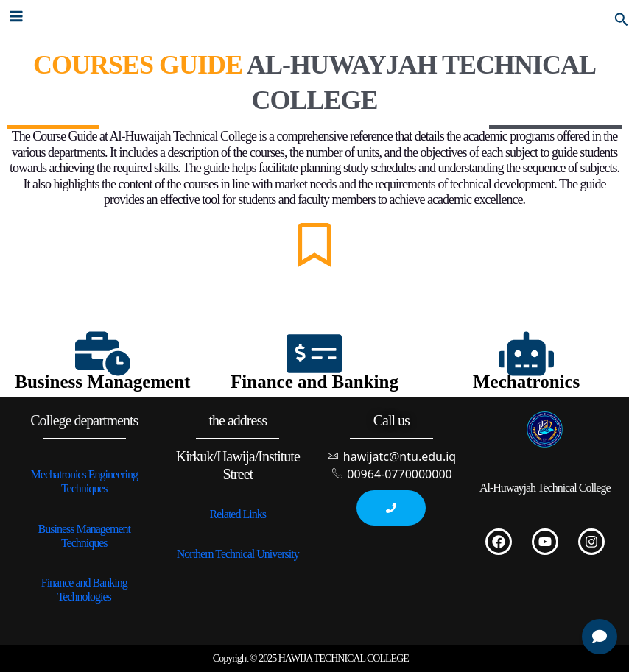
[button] (622, 16)
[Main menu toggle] (16, 16)
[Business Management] (103, 354)
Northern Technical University (238, 554)
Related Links (238, 514)
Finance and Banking (314, 382)
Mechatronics (526, 382)
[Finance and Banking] (314, 354)
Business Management (102, 382)
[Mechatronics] (526, 354)
